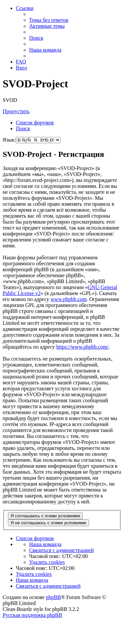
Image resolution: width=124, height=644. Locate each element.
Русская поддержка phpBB (32, 615)
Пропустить (16, 111)
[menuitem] (49, 20)
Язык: (9, 140)
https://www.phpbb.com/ (82, 347)
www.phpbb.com (69, 299)
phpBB (53, 597)
